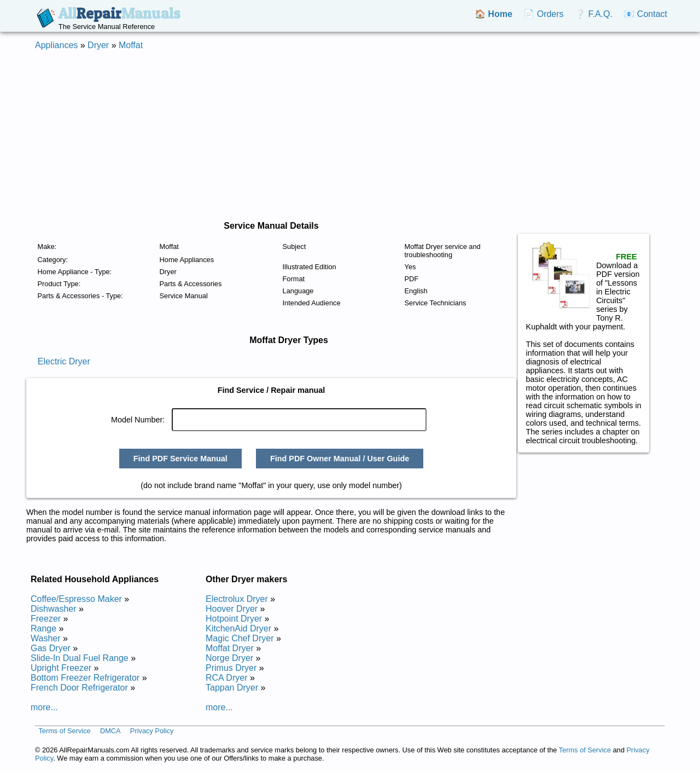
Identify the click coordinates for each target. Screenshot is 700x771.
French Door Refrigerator (79, 688)
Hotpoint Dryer (234, 619)
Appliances (56, 45)
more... (44, 707)
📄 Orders (543, 14)
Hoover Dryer (232, 609)
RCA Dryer (226, 678)
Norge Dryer (229, 658)
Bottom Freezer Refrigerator (85, 678)
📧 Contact (645, 14)
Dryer (98, 45)
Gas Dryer (51, 648)
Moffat (131, 45)
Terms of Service (64, 731)
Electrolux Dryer (237, 599)
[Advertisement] (350, 136)
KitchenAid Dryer (238, 628)
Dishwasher (54, 609)
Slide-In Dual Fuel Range (80, 658)
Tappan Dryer (232, 688)
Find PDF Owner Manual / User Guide (340, 459)
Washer (46, 638)
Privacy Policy (152, 731)
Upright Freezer (61, 668)
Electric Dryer (64, 361)
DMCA (110, 731)
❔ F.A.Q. (594, 14)
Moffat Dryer (230, 648)
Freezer (46, 619)
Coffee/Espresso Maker (76, 599)
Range (43, 628)
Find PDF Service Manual (180, 459)
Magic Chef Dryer (240, 638)
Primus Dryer (231, 668)
